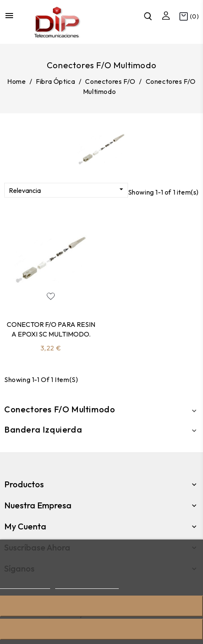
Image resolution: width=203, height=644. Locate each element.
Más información (25, 585)
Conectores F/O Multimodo (60, 409)
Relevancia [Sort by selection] (67, 190)
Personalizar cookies (87, 585)
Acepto (101, 629)
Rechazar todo (101, 606)
